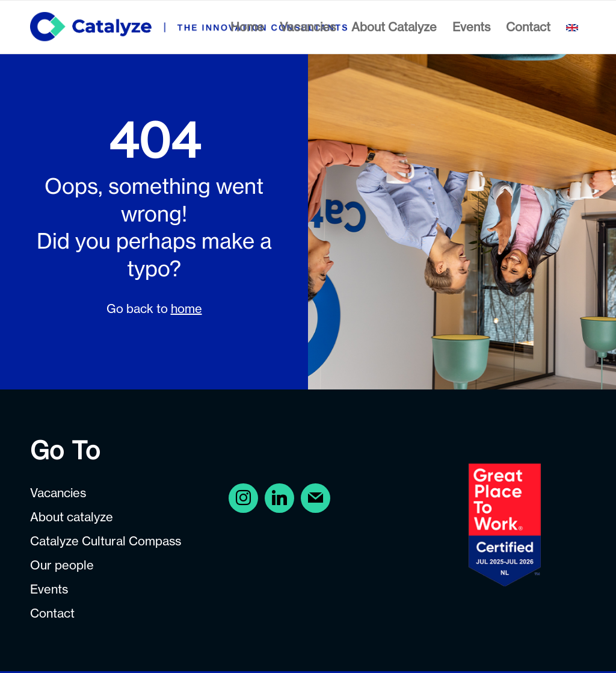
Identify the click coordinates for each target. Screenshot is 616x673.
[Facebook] (243, 498)
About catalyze (72, 517)
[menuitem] (247, 27)
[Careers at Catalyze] (189, 27)
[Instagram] (279, 498)
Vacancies (58, 493)
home (186, 309)
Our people (62, 565)
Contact (52, 613)
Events (49, 589)
